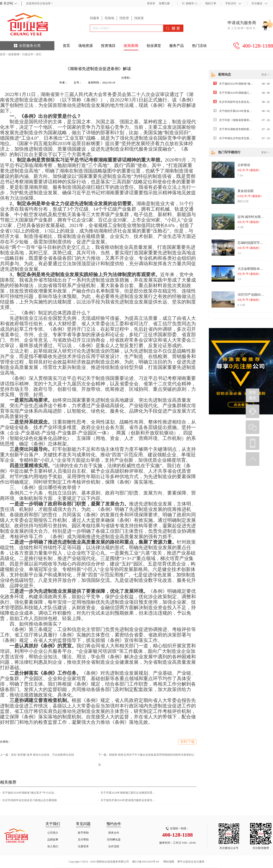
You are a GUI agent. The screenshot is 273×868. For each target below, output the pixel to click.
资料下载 (187, 742)
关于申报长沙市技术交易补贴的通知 (241, 138)
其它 (39, 54)
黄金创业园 (245, 191)
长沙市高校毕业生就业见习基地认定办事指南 (30, 800)
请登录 (151, 3)
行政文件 (28, 54)
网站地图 (168, 862)
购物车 (190, 3)
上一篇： (37, 755)
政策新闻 (14, 54)
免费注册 (164, 3)
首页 (66, 46)
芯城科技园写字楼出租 (253, 243)
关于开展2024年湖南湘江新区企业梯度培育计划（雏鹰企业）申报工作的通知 (129, 793)
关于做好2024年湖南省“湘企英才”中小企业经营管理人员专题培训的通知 (31, 793)
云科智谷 (244, 165)
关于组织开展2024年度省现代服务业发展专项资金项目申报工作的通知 (129, 800)
